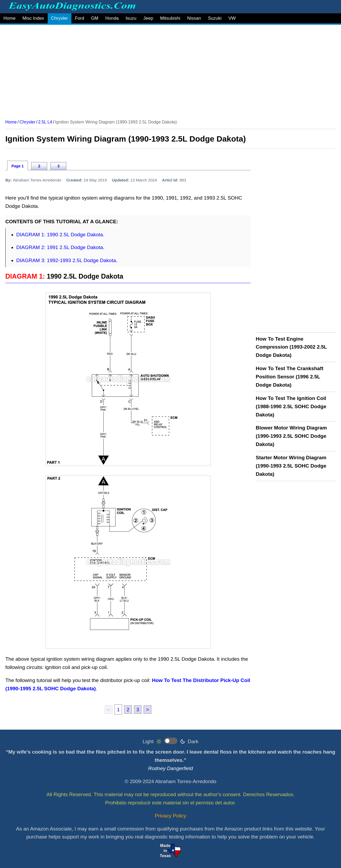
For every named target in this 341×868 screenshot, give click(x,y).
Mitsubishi (170, 18)
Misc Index (33, 18)
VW (232, 18)
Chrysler (60, 18)
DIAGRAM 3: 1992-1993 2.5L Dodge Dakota (66, 260)
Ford (80, 18)
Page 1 (18, 166)
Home (9, 18)
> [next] (147, 710)
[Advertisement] (165, 70)
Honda (112, 18)
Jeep (148, 18)
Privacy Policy (170, 816)
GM (95, 18)
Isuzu (131, 18)
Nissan (194, 18)
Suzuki (215, 18)
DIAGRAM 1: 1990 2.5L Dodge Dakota (60, 235)
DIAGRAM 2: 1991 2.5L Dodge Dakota (60, 247)
